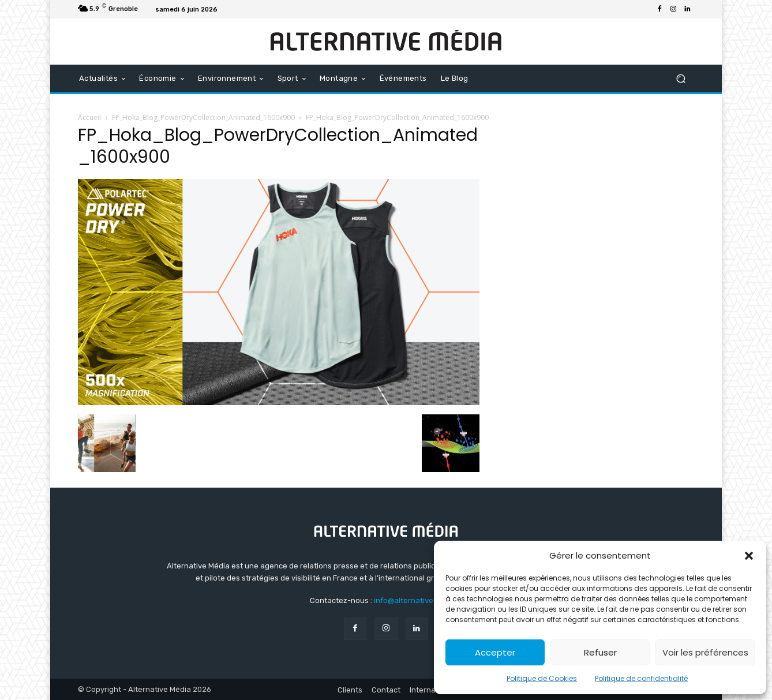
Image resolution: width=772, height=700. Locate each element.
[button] (749, 556)
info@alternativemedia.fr (418, 600)
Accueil (89, 117)
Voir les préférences (705, 652)
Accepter (495, 652)
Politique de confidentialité (641, 678)
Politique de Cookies (542, 678)
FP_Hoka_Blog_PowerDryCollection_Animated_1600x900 (203, 117)
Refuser (600, 652)
